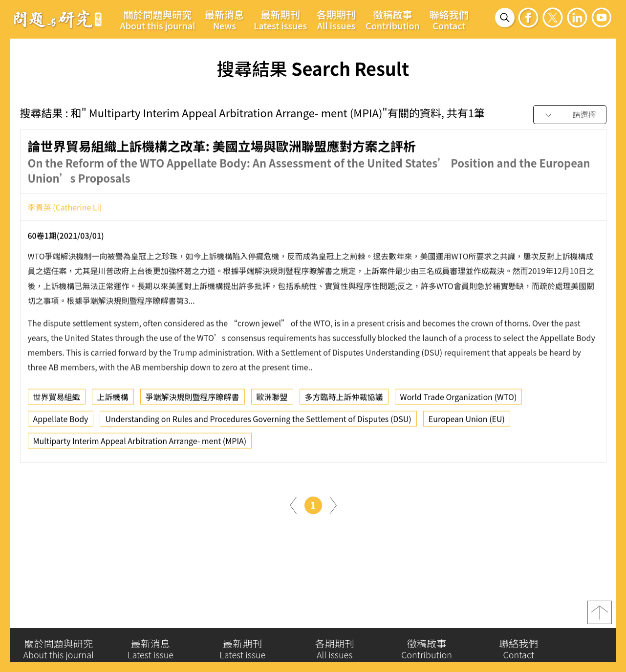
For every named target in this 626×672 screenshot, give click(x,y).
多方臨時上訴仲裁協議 (344, 400)
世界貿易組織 (57, 400)
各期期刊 (336, 20)
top (600, 616)
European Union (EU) (467, 422)
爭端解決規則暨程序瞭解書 (193, 400)
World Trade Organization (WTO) (459, 400)
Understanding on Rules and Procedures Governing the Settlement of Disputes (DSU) (258, 422)
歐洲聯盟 (272, 400)
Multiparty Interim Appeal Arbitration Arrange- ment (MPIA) (140, 444)
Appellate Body (61, 422)
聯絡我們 (449, 20)
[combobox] (570, 115)
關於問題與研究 (158, 20)
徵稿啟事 (393, 20)
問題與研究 (58, 19)
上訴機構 (113, 400)
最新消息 (224, 20)
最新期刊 (280, 20)
